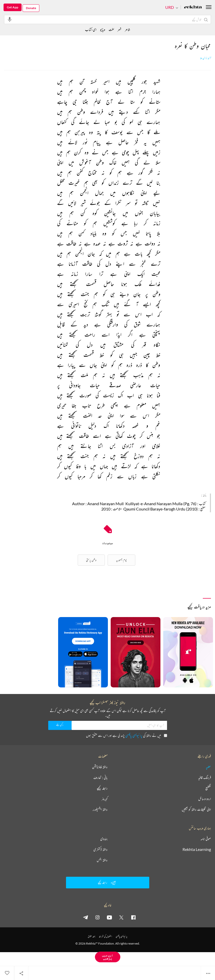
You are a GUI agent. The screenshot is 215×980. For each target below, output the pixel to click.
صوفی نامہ (206, 839)
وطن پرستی (91, 560)
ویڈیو (103, 29)
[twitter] (121, 917)
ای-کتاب (91, 29)
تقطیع (208, 788)
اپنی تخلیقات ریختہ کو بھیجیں (196, 809)
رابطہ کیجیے (102, 788)
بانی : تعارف (101, 778)
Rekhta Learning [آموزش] (197, 849)
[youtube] (109, 917)
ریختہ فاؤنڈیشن (100, 767)
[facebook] (133, 917)
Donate (31, 8)
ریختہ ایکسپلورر (100, 809)
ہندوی (104, 839)
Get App (13, 7)
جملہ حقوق (92, 936)
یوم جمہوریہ (121, 560)
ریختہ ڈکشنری (101, 849)
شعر (119, 29)
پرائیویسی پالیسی (134, 735)
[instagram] (97, 917)
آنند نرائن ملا (206, 58)
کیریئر (105, 799)
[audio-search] (10, 19)
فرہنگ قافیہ (205, 778)
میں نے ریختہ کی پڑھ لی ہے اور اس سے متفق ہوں (127, 735)
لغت (111, 29)
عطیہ (208, 767)
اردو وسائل (205, 799)
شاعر (128, 29)
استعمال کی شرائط (105, 936)
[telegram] (86, 917)
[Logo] (193, 7)
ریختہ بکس (102, 860)
